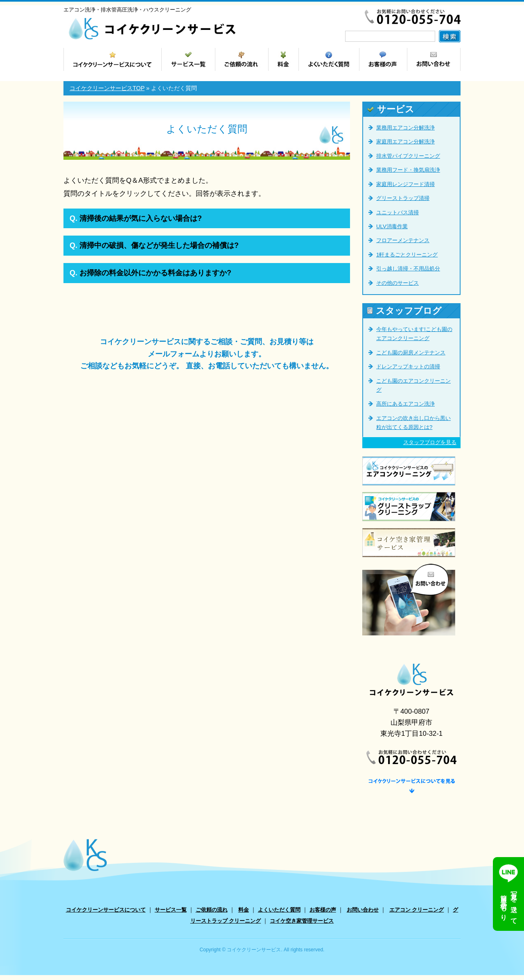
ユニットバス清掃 (398, 212)
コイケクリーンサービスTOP (107, 88)
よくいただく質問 (279, 915)
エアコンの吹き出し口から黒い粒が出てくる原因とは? (413, 423)
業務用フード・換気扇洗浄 (408, 170)
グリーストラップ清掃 (403, 198)
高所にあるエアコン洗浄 (405, 404)
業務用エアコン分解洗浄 (405, 128)
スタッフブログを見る (430, 442)
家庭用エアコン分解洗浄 (405, 142)
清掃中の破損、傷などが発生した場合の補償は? (154, 245)
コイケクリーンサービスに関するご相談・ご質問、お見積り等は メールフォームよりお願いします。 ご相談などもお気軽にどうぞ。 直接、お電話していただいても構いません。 (207, 354)
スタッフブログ (404, 311)
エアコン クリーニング (417, 915)
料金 (244, 915)
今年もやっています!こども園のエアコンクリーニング (414, 334)
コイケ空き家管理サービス (302, 926)
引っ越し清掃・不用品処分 (408, 269)
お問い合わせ (363, 915)
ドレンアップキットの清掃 (408, 366)
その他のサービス (398, 283)
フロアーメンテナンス (403, 240)
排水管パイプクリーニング (408, 156)
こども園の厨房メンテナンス (411, 353)
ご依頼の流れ (212, 915)
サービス (391, 109)
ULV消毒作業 (392, 226)
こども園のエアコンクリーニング (413, 385)
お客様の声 (323, 915)
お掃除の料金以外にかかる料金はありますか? (150, 273)
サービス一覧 (171, 915)
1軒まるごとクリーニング (407, 255)
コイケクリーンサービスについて (106, 915)
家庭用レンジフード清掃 (405, 184)
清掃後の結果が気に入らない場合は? (136, 218)
